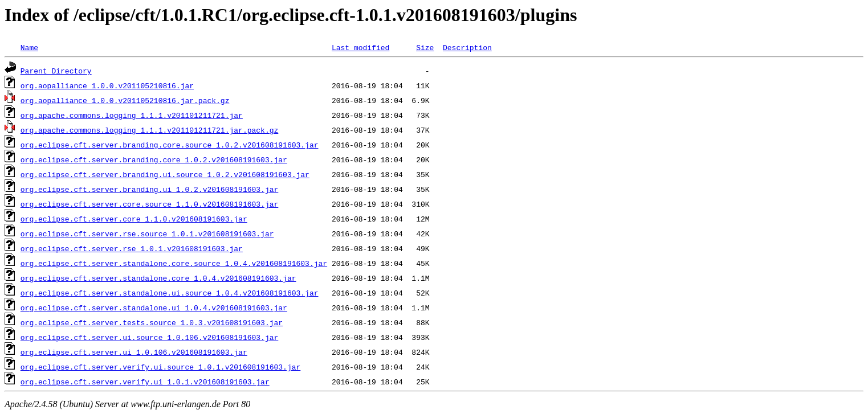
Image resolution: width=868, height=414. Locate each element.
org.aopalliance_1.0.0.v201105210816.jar (107, 85)
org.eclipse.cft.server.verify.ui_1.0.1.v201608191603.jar (145, 382)
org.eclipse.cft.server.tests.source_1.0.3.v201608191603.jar (152, 322)
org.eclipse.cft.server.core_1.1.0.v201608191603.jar (134, 219)
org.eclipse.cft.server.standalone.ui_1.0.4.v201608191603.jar (154, 308)
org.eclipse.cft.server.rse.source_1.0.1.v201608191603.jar (147, 233)
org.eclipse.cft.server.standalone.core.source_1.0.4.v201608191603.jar (174, 263)
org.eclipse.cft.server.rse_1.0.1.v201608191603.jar (132, 248)
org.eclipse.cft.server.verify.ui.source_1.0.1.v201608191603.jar (160, 367)
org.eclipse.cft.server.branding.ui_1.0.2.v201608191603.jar (149, 189)
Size (425, 47)
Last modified (360, 47)
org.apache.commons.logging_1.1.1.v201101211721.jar (132, 115)
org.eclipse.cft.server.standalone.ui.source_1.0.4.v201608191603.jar (170, 293)
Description (467, 47)
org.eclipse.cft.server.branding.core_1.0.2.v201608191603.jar (154, 159)
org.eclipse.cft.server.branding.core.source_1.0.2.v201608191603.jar (170, 145)
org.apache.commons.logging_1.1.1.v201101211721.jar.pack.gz (149, 130)
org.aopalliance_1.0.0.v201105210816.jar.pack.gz (125, 100)
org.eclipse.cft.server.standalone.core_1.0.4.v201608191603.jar (158, 278)
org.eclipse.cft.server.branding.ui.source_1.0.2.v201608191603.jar (165, 174)
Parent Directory (56, 71)
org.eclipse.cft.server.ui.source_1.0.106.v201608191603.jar (149, 337)
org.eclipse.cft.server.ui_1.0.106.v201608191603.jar (134, 352)
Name (29, 47)
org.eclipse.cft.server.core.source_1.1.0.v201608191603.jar (149, 204)
